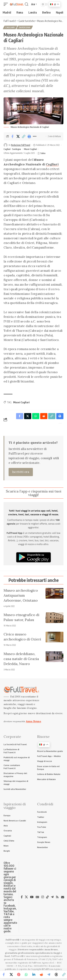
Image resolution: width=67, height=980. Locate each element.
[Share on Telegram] (49, 974)
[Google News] (37, 897)
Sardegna (25, 27)
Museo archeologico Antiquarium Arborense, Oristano (21, 595)
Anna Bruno (34, 721)
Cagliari (10, 27)
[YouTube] (32, 897)
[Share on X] (18, 136)
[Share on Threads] (56, 974)
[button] (7, 4)
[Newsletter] (63, 897)
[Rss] (57, 897)
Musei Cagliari (30, 149)
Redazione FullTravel (21, 145)
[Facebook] (22, 897)
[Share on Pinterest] (19, 974)
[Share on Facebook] (13, 136)
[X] (26, 897)
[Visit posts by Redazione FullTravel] (6, 145)
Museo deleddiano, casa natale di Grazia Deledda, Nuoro (21, 659)
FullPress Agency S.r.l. (43, 963)
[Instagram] (43, 897)
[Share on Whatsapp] (26, 974)
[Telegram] (52, 897)
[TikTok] (47, 897)
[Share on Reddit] (41, 974)
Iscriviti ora (21, 472)
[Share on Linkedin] (34, 974)
